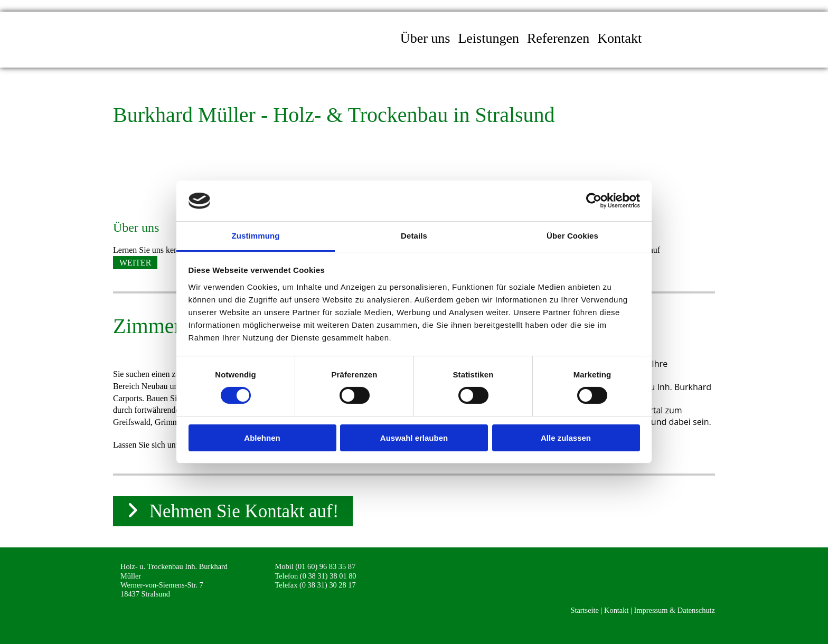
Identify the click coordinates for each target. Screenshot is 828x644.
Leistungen (488, 38)
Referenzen (558, 38)
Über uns (425, 38)
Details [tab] (414, 236)
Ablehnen (262, 438)
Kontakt (619, 38)
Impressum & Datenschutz (675, 610)
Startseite (585, 610)
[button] (135, 263)
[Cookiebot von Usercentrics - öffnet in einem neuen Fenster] (594, 201)
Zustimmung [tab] (256, 236)
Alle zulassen (566, 438)
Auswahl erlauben (414, 438)
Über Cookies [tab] (572, 236)
